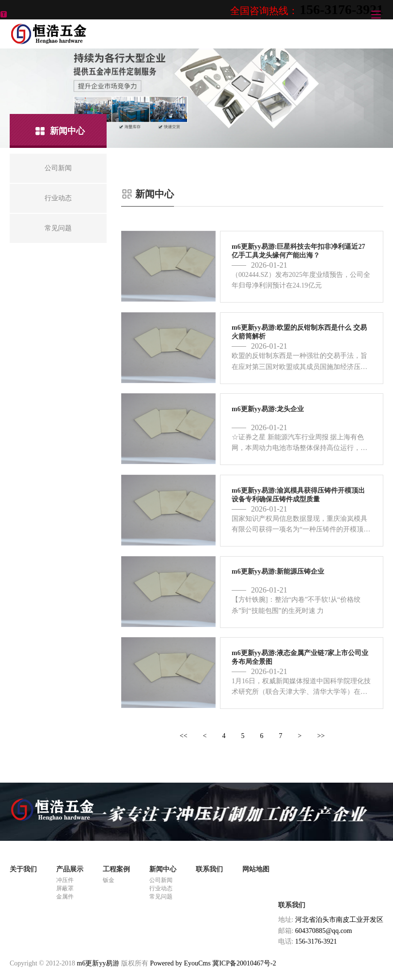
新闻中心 (163, 869)
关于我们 (23, 869)
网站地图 (256, 869)
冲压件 (65, 880)
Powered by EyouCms (180, 963)
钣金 (109, 880)
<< (184, 736)
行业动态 (161, 888)
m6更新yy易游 (98, 963)
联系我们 (209, 869)
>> (321, 736)
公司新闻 (161, 880)
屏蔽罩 (65, 888)
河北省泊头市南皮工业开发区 (339, 920)
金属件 (65, 897)
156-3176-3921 (341, 9)
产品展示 (70, 869)
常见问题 (161, 897)
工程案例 (116, 869)
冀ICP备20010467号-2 (244, 963)
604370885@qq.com (324, 931)
